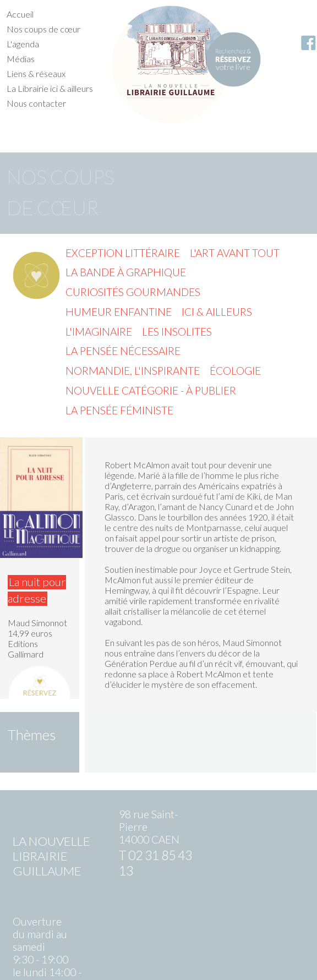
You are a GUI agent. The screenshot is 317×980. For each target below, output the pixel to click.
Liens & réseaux (36, 73)
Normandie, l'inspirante (133, 371)
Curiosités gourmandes (133, 292)
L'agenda (23, 44)
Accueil (20, 14)
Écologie (235, 371)
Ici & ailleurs (217, 312)
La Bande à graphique (126, 272)
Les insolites (177, 332)
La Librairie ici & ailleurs (50, 88)
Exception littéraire (123, 253)
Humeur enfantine (119, 312)
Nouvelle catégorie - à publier (151, 390)
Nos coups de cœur (43, 29)
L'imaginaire (99, 332)
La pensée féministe (119, 410)
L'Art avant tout (235, 253)
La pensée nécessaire (123, 351)
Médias (21, 59)
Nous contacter (36, 103)
